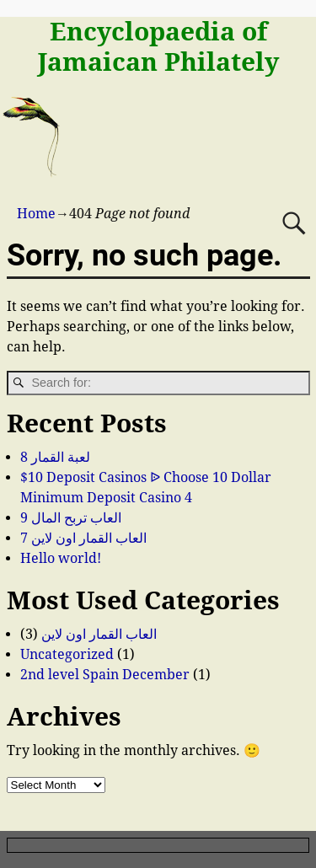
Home (36, 214)
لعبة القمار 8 (55, 457)
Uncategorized (67, 654)
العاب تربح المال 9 (71, 518)
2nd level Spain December (105, 675)
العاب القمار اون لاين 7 (83, 538)
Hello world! (61, 558)
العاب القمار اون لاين (99, 634)
